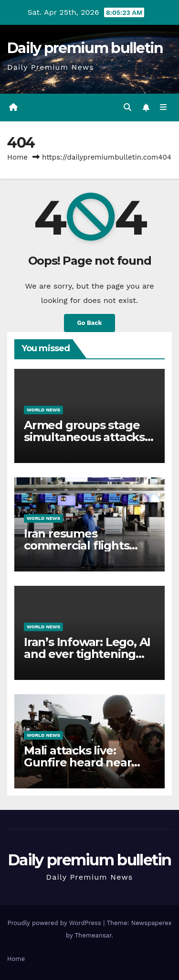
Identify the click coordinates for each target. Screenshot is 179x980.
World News (43, 410)
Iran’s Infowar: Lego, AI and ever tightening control (87, 654)
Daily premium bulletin (85, 48)
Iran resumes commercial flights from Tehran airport (79, 545)
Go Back (90, 323)
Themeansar (93, 935)
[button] (127, 107)
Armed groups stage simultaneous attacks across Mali (84, 437)
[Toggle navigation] (163, 108)
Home (17, 157)
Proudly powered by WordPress (55, 923)
